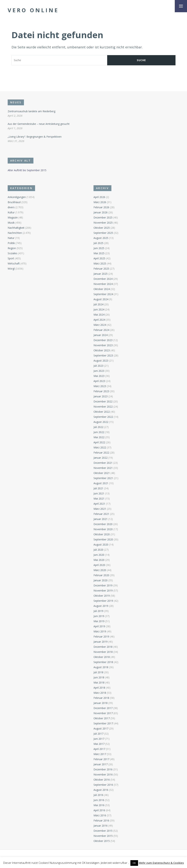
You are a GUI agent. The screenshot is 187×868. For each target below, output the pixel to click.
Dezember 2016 (103, 769)
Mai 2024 (99, 315)
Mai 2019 (99, 621)
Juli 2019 (98, 611)
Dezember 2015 (103, 831)
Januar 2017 (101, 764)
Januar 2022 (101, 458)
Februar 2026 (101, 207)
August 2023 (101, 361)
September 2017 (103, 723)
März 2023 (100, 386)
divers (11, 207)
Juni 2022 (99, 432)
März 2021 (100, 509)
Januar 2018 (101, 703)
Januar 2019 (101, 642)
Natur (11, 238)
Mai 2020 (99, 560)
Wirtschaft (14, 263)
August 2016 (101, 790)
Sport (11, 258)
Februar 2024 (101, 330)
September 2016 (103, 785)
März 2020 (100, 570)
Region (12, 248)
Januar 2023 (101, 396)
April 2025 (99, 258)
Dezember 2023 (103, 340)
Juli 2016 (98, 795)
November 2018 (103, 652)
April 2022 (99, 442)
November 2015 (103, 836)
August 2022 (101, 422)
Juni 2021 (99, 493)
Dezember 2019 (103, 585)
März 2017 (100, 754)
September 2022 (103, 417)
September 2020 (103, 539)
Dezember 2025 (103, 217)
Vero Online (33, 10)
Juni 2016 (99, 800)
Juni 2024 (99, 309)
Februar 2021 (101, 514)
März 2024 (100, 325)
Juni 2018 (99, 677)
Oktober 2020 (102, 534)
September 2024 (103, 294)
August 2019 (101, 606)
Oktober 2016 (102, 780)
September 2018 (103, 662)
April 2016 (99, 810)
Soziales (13, 253)
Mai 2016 (99, 805)
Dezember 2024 (103, 279)
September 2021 (103, 478)
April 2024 (99, 320)
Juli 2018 (98, 672)
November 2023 (103, 345)
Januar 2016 (101, 826)
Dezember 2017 (103, 708)
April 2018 (99, 688)
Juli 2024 (98, 304)
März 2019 (100, 631)
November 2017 (103, 713)
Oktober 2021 (102, 473)
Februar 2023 (101, 391)
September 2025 (103, 233)
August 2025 (101, 238)
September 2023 (103, 355)
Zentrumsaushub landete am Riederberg (32, 111)
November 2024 (103, 284)
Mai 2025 (99, 253)
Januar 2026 (101, 212)
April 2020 (99, 565)
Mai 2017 (99, 744)
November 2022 (103, 407)
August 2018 (101, 667)
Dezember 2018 (103, 647)
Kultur (11, 212)
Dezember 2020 (103, 524)
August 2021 (101, 483)
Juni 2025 (99, 248)
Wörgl (11, 269)
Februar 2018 (101, 698)
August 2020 (101, 545)
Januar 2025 (101, 274)
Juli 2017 (98, 734)
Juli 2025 (98, 243)
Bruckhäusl (14, 202)
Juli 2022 (98, 427)
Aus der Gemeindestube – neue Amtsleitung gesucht (39, 124)
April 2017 (99, 749)
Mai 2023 (99, 376)
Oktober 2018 (102, 657)
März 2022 (100, 447)
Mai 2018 (99, 682)
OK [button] (134, 863)
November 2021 (103, 468)
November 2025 (103, 223)
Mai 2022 (99, 437)
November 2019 (103, 590)
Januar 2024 (101, 335)
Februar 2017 (101, 759)
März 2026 (100, 202)
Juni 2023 (99, 371)
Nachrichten (15, 233)
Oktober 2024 (102, 289)
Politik (11, 243)
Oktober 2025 (102, 228)
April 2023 (99, 381)
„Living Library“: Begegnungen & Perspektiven (35, 137)
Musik (11, 223)
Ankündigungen (17, 197)
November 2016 (103, 774)
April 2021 (99, 504)
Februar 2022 (101, 453)
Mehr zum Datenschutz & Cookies (161, 863)
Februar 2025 (101, 269)
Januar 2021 (101, 519)
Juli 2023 (98, 366)
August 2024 (101, 299)
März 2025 (100, 263)
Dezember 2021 (103, 463)
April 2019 (99, 626)
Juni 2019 (99, 616)
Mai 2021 (99, 499)
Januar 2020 (101, 580)
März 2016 (100, 815)
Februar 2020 (101, 575)
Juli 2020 (98, 550)
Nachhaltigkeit (16, 228)
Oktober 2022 (102, 412)
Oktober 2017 (102, 718)
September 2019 (103, 601)
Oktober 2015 (102, 841)
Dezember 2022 (103, 401)
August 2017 (101, 728)
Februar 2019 (101, 636)
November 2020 (103, 529)
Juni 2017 (99, 739)
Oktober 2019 (102, 596)
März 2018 (100, 693)
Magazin (13, 217)
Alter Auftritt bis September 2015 (27, 170)
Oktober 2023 (102, 350)
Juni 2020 (99, 555)
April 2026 (99, 197)
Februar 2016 (101, 820)
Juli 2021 (98, 488)
